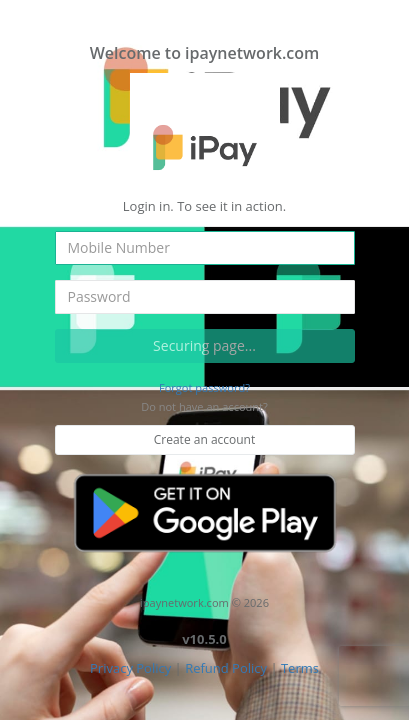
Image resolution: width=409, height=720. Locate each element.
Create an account (205, 439)
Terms (300, 668)
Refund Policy (226, 668)
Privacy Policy (130, 668)
